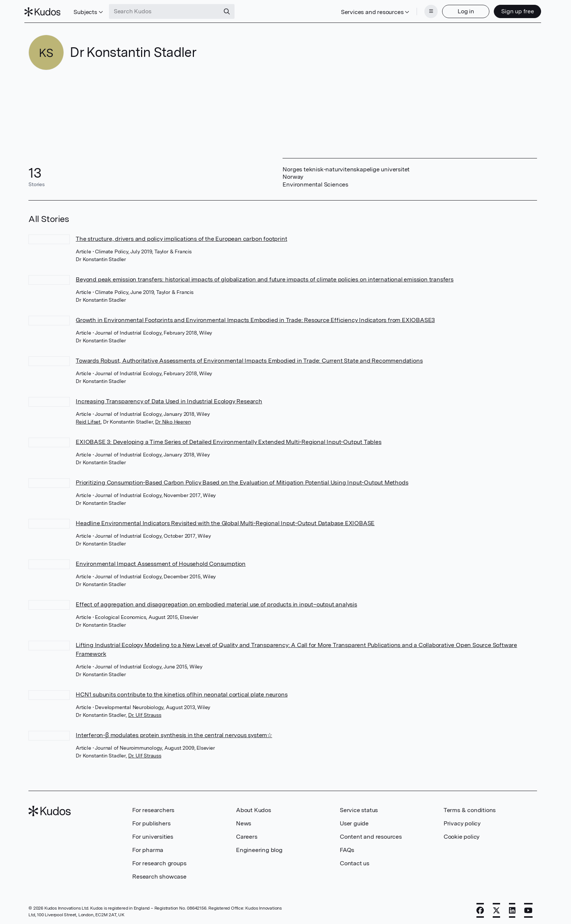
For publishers (151, 821)
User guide (354, 821)
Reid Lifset (88, 420)
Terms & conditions (470, 808)
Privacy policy (462, 821)
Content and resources (371, 834)
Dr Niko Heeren (173, 420)
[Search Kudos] (169, 10)
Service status (359, 808)
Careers (247, 834)
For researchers (153, 808)
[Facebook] (480, 908)
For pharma (148, 848)
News (244, 821)
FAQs (347, 848)
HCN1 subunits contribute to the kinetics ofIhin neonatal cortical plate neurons (182, 692)
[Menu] (427, 10)
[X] (496, 908)
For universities (153, 834)
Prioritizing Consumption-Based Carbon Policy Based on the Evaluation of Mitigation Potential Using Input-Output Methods (242, 480)
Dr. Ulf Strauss (145, 713)
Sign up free (513, 10)
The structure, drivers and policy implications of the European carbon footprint (181, 237)
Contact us (355, 861)
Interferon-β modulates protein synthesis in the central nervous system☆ (174, 733)
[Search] (231, 10)
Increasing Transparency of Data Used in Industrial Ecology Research (169, 399)
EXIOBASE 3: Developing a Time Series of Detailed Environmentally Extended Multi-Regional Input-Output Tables (228, 440)
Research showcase (159, 874)
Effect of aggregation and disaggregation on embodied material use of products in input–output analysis (216, 602)
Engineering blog (259, 848)
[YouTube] (528, 908)
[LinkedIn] (512, 908)
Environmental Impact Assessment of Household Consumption (161, 562)
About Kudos (254, 808)
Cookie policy (461, 834)
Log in (461, 10)
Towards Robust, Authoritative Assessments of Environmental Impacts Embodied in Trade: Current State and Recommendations (249, 358)
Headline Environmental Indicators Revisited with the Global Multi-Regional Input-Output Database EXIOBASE (225, 521)
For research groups (159, 861)
